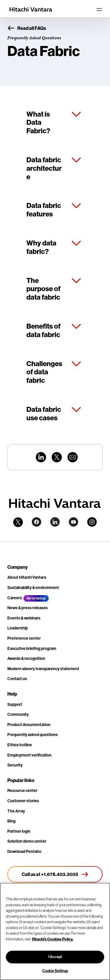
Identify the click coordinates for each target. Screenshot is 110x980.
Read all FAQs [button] (27, 28)
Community (18, 714)
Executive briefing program (32, 649)
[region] (55, 931)
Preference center (24, 638)
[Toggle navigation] (99, 9)
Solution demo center (27, 841)
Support (15, 705)
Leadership (18, 628)
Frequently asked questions (33, 735)
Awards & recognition (26, 659)
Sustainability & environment (33, 588)
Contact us (17, 679)
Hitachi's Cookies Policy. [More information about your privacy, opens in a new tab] (53, 939)
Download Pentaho (24, 852)
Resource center (22, 791)
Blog (11, 821)
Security (15, 765)
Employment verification (29, 755)
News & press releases (28, 608)
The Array (16, 811)
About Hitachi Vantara (27, 577)
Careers (15, 598)
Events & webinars (24, 618)
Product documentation (29, 725)
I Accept (55, 957)
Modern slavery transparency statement (43, 669)
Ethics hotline (20, 745)
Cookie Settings (55, 971)
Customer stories (23, 801)
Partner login (19, 831)
